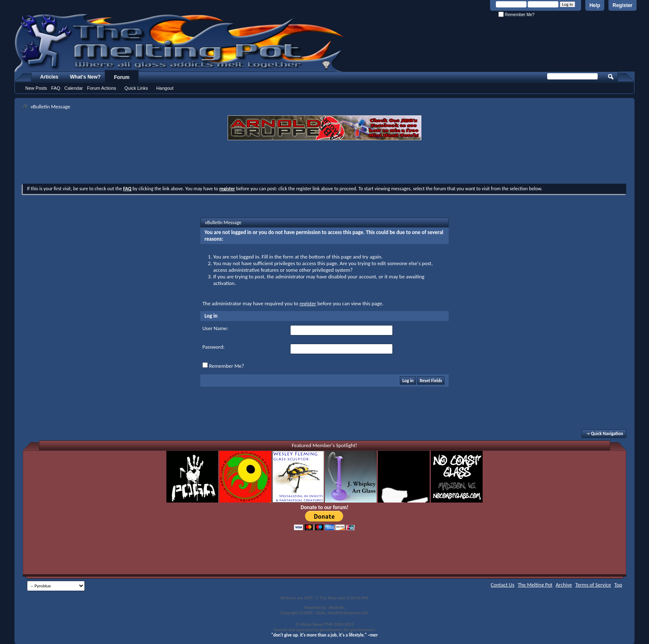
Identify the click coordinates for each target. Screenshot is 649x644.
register (308, 303)
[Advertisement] (324, 163)
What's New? (85, 77)
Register (623, 5)
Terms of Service (593, 585)
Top (618, 585)
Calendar (74, 88)
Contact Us (503, 585)
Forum (122, 77)
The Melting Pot (535, 585)
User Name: (215, 328)
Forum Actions (101, 88)
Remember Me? (516, 15)
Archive (564, 585)
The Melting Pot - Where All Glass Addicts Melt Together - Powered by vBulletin (180, 43)
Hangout (165, 88)
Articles (49, 77)
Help (595, 5)
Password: (213, 347)
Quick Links (136, 88)
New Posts (36, 88)
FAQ (56, 88)
